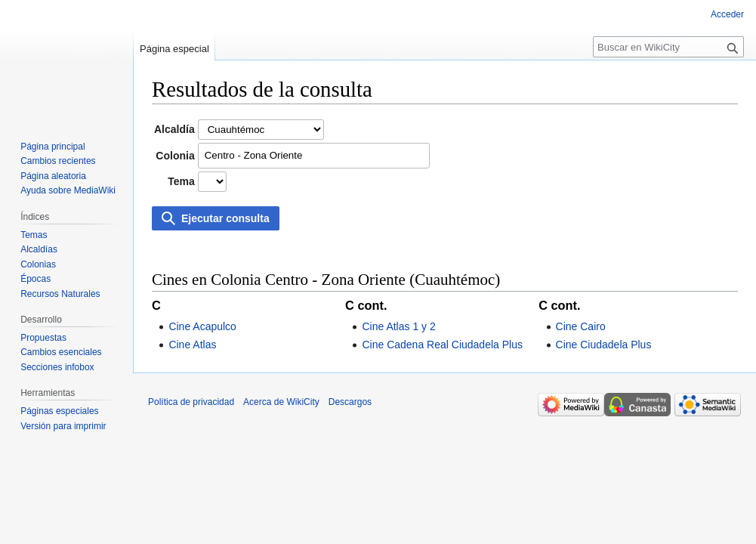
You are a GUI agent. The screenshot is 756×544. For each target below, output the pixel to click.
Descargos (350, 402)
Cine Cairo (581, 326)
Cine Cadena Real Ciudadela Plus (442, 345)
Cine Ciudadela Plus (604, 345)
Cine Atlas (192, 345)
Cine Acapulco (202, 326)
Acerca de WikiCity (281, 402)
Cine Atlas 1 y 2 (398, 326)
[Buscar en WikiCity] (668, 47)
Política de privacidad (191, 402)
